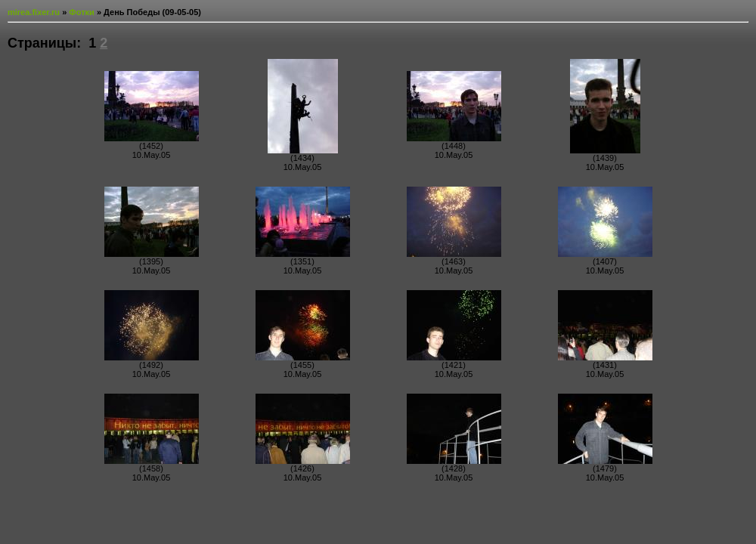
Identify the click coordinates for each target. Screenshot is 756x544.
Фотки (82, 12)
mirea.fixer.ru (34, 12)
